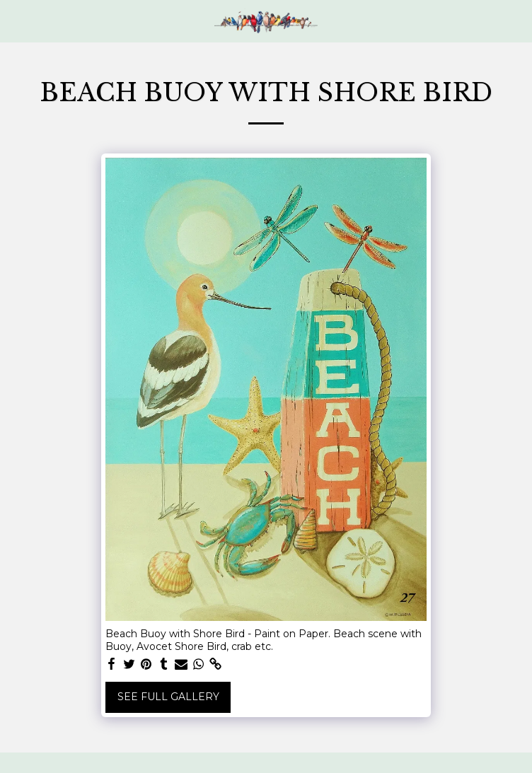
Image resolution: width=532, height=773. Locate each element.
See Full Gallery (168, 697)
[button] (16, 21)
